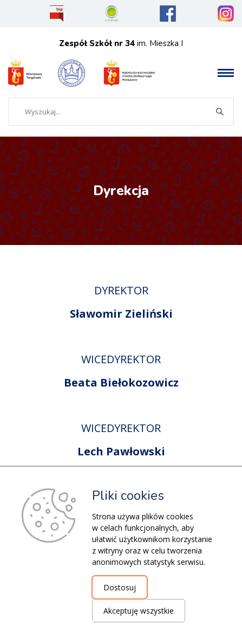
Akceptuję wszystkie (139, 611)
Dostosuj (120, 587)
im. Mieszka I (121, 43)
